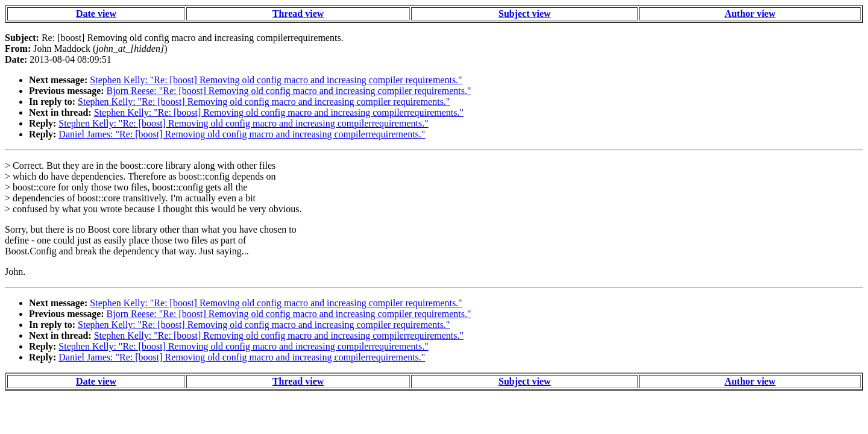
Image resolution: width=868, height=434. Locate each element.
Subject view (525, 14)
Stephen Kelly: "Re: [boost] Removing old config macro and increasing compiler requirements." (276, 80)
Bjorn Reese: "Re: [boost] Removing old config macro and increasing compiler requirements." (289, 91)
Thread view (298, 14)
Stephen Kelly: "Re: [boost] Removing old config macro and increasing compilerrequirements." (279, 112)
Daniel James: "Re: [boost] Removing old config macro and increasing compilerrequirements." (242, 134)
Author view (750, 14)
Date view (96, 14)
